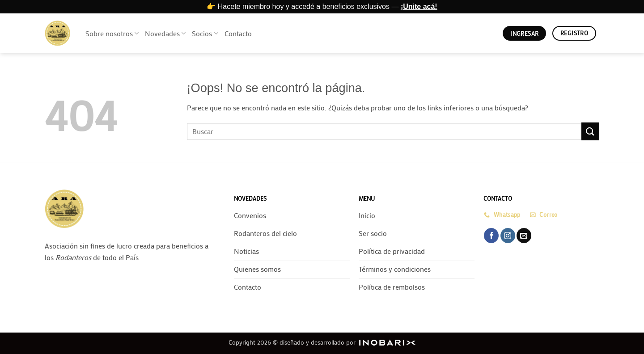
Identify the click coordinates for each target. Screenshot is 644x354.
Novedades (165, 33)
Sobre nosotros (112, 33)
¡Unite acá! (419, 6)
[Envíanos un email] (524, 236)
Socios (205, 33)
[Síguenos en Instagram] (508, 236)
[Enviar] (590, 131)
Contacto (238, 33)
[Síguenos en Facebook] (491, 236)
